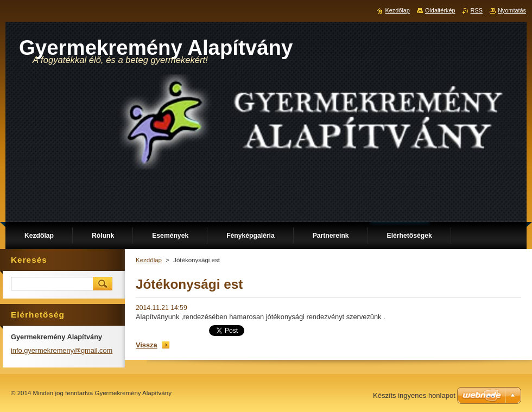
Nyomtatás (512, 10)
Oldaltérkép (440, 10)
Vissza (147, 345)
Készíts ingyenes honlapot (414, 395)
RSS (477, 10)
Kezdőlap (149, 260)
